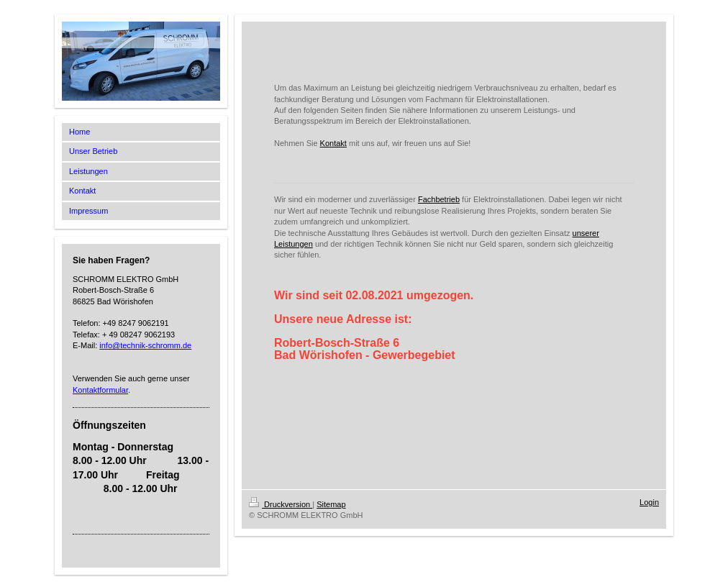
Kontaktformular (100, 390)
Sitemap (331, 504)
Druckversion (281, 504)
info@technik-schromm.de (145, 345)
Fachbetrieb (439, 199)
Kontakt (333, 143)
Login (649, 502)
